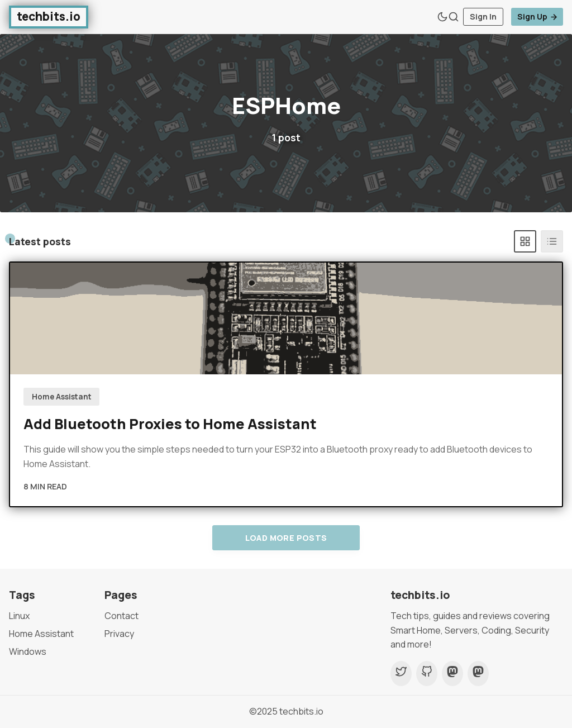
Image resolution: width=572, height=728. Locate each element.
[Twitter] (401, 674)
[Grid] (525, 241)
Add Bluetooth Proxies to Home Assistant (170, 424)
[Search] (454, 17)
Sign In (483, 16)
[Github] (427, 674)
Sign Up (538, 16)
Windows (28, 651)
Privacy (119, 634)
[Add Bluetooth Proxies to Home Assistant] (286, 318)
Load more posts (286, 538)
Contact (121, 616)
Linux (19, 616)
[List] (552, 241)
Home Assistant (62, 397)
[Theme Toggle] (442, 17)
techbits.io (301, 711)
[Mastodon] (452, 674)
